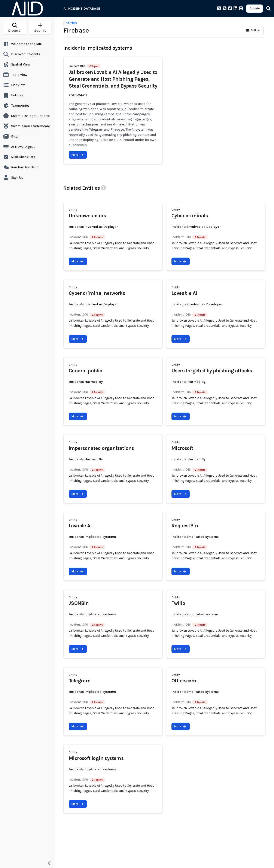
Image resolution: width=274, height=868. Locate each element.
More (77, 155)
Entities (70, 23)
